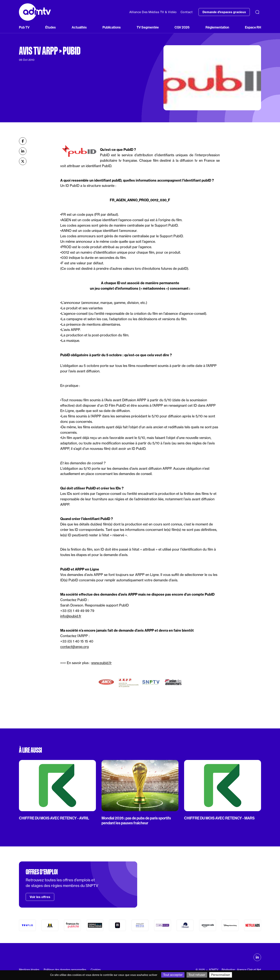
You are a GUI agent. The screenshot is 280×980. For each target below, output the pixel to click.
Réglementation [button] (217, 27)
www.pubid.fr (101, 663)
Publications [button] (112, 27)
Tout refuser (197, 975)
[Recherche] (257, 12)
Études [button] (50, 27)
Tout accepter (173, 975)
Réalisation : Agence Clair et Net (241, 970)
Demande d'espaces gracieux (224, 12)
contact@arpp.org (75, 647)
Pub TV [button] (24, 27)
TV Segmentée (148, 27)
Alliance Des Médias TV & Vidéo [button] (153, 12)
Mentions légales (29, 970)
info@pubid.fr (71, 616)
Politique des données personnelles (65, 970)
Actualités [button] (79, 27)
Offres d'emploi (42, 872)
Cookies (96, 970)
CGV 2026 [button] (182, 27)
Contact (187, 12)
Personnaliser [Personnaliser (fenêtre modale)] (221, 975)
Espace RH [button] (253, 27)
